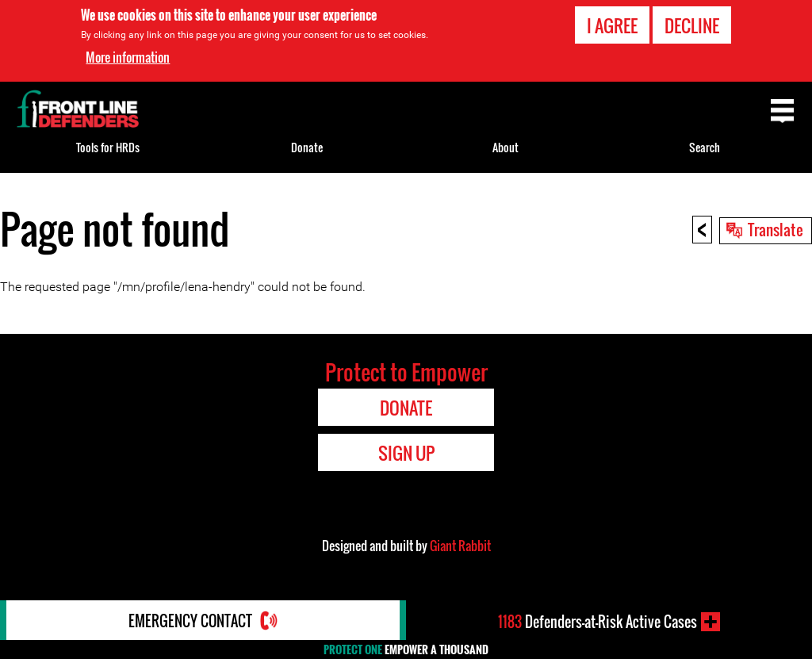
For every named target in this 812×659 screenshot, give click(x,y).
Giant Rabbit (460, 546)
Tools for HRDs (108, 147)
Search (705, 147)
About (506, 147)
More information (128, 57)
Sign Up (406, 453)
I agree (612, 25)
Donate (307, 147)
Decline (692, 25)
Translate (776, 229)
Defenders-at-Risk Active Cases (598, 622)
